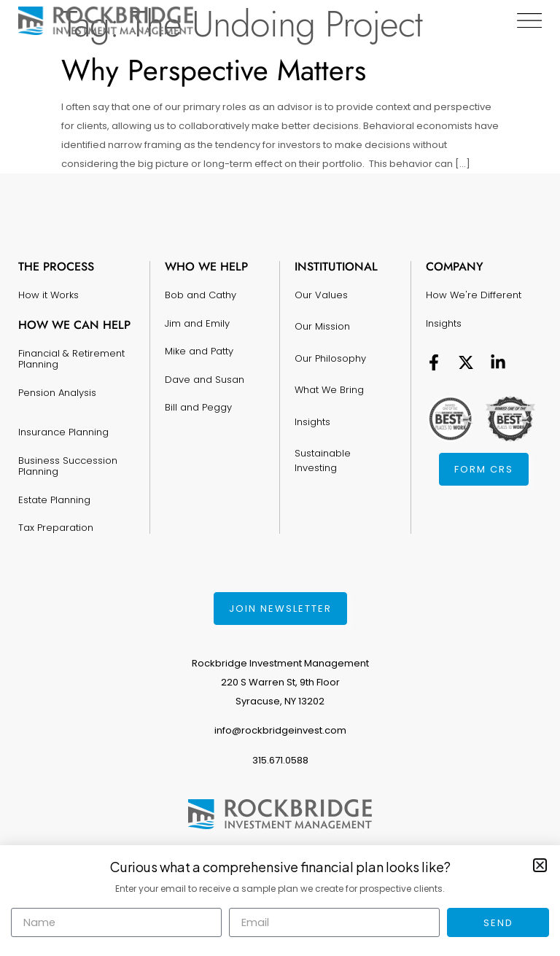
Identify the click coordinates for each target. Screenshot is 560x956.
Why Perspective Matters (214, 70)
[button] (540, 865)
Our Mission (322, 323)
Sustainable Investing (323, 447)
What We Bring (329, 381)
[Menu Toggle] (529, 21)
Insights (312, 410)
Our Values (321, 294)
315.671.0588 (280, 760)
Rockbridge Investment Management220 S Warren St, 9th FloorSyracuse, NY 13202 (280, 682)
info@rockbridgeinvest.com (280, 730)
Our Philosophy (330, 352)
